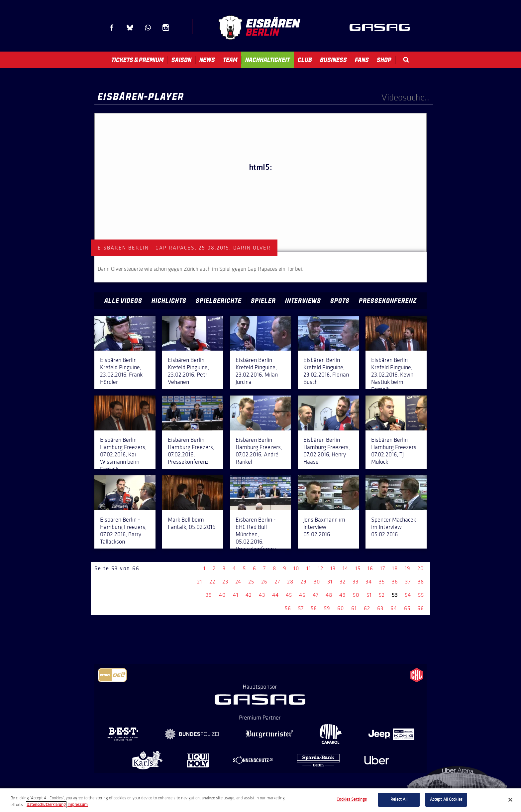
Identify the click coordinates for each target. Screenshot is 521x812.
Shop (384, 60)
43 (262, 595)
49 (343, 595)
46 (302, 595)
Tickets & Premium (137, 60)
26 (264, 582)
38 (421, 582)
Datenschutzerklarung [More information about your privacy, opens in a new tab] (46, 805)
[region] (260, 800)
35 (382, 582)
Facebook (112, 28)
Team (230, 60)
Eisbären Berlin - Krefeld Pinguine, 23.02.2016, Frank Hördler (121, 371)
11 (309, 568)
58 (314, 608)
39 (209, 595)
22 (212, 582)
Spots (340, 301)
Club (305, 60)
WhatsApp (148, 28)
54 (408, 595)
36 (395, 582)
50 (356, 595)
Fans (362, 60)
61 (354, 608)
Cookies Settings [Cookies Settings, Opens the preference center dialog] (352, 799)
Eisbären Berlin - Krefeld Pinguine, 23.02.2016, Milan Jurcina (257, 371)
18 (395, 568)
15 (358, 568)
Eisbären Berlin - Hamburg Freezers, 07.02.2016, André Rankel (259, 451)
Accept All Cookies (446, 799)
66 (421, 608)
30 (317, 582)
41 (236, 595)
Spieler (263, 301)
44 (275, 595)
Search (406, 60)
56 (288, 608)
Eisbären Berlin (259, 27)
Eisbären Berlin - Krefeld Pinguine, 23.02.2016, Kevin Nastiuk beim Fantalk (392, 375)
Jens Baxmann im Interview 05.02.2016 (324, 527)
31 (330, 582)
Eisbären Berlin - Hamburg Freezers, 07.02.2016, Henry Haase (327, 451)
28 (290, 582)
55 (421, 595)
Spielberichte (219, 301)
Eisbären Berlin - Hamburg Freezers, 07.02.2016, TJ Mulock (394, 451)
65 (407, 608)
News (207, 60)
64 (394, 608)
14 (345, 568)
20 (421, 568)
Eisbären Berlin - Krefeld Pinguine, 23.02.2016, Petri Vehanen (188, 371)
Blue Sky (130, 28)
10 (296, 568)
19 (408, 568)
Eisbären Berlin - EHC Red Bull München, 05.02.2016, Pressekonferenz (256, 534)
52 (382, 595)
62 (367, 608)
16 (370, 568)
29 (304, 582)
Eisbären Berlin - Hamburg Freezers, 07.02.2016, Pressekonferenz (191, 451)
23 (225, 582)
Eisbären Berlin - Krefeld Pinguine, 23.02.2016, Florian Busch (326, 371)
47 (316, 595)
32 (343, 582)
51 (369, 595)
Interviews (303, 301)
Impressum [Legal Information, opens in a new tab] (78, 805)
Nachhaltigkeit (267, 60)
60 (341, 608)
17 (383, 568)
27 (277, 582)
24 (238, 582)
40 (222, 595)
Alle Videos (123, 301)
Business (333, 60)
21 (200, 582)
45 (289, 595)
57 (301, 608)
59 (327, 608)
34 (369, 582)
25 (251, 582)
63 (380, 608)
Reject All (399, 799)
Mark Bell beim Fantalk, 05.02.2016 (192, 523)
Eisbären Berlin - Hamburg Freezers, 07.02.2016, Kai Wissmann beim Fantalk (123, 454)
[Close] (510, 800)
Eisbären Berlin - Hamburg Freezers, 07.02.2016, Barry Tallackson (123, 531)
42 (249, 595)
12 (321, 568)
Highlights (169, 301)
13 (333, 568)
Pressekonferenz (388, 301)
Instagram (166, 28)
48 (329, 595)
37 (408, 582)
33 (356, 582)
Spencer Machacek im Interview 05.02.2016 (394, 527)
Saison (181, 60)
